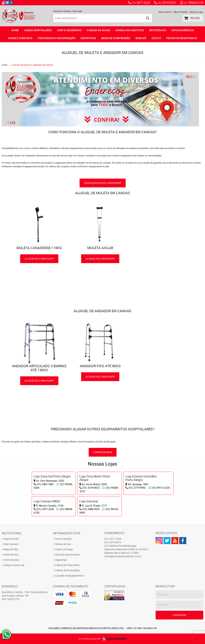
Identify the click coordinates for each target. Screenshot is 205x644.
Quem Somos (165, 12)
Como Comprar (63, 539)
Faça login (77, 11)
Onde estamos (12, 560)
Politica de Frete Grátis (67, 565)
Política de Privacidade (67, 570)
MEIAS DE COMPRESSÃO (116, 38)
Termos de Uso (63, 544)
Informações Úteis (67, 533)
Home (15, 30)
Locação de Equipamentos (69, 576)
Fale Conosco (11, 544)
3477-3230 (141, 3)
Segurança (61, 560)
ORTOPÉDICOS (158, 30)
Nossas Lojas (196, 12)
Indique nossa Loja (14, 565)
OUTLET (156, 38)
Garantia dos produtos (67, 555)
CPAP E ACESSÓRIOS (69, 30)
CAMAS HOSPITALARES (38, 30)
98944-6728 (194, 3)
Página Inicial (11, 539)
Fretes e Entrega (64, 549)
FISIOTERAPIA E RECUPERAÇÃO (57, 38)
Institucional (12, 533)
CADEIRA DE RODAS (98, 30)
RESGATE (141, 38)
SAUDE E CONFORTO (20, 38)
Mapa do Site (11, 549)
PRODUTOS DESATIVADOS (182, 38)
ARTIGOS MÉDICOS (183, 30)
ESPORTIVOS (88, 38)
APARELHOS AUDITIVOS (129, 30)
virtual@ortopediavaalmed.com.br (123, 556)
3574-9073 (167, 3)
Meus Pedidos (181, 12)
